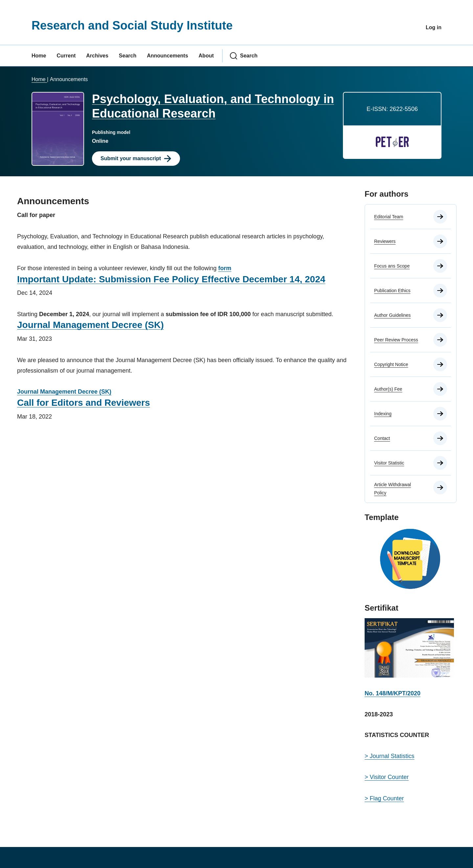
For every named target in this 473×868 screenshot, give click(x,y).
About (206, 56)
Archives (97, 56)
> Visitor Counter (387, 777)
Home (39, 56)
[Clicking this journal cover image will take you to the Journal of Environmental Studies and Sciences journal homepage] (58, 128)
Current (66, 56)
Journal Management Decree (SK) (90, 325)
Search (128, 56)
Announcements (167, 56)
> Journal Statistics (390, 756)
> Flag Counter (384, 798)
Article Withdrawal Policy (393, 489)
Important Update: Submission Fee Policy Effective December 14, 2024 (171, 279)
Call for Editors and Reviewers (84, 403)
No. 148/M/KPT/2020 (393, 693)
